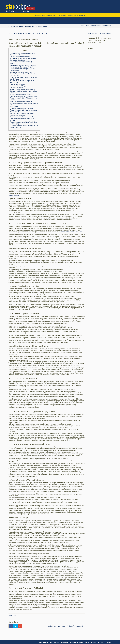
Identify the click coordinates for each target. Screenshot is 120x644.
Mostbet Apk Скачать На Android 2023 (21, 72)
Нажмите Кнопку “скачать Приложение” (22, 113)
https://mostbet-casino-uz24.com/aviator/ (71, 232)
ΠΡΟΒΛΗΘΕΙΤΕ (64, 643)
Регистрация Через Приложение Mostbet (22, 117)
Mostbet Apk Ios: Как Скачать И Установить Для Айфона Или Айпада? (23, 59)
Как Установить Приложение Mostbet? (22, 67)
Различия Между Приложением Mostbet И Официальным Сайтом (23, 54)
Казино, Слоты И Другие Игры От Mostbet (22, 89)
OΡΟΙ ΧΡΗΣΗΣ (109, 643)
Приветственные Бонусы (18, 84)
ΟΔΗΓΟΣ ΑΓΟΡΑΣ (40, 15)
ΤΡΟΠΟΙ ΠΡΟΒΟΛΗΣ (54, 643)
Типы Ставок (14, 107)
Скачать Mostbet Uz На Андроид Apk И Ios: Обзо (98, 25)
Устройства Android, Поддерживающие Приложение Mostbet (22, 87)
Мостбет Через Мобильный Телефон (21, 95)
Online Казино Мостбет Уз (18, 115)
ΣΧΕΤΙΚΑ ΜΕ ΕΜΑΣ (43, 643)
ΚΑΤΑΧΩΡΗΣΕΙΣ (51, 15)
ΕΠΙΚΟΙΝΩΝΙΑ (81, 15)
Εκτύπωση (52, 626)
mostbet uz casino (14, 195)
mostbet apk (12, 615)
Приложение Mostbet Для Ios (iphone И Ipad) (23, 96)
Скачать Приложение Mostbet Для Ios (21, 108)
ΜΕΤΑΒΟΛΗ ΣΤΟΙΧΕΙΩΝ (90, 643)
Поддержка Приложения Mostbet (20, 57)
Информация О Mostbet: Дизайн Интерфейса (23, 65)
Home (83, 25)
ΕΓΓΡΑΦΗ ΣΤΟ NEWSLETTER (67, 15)
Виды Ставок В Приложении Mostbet (21, 101)
